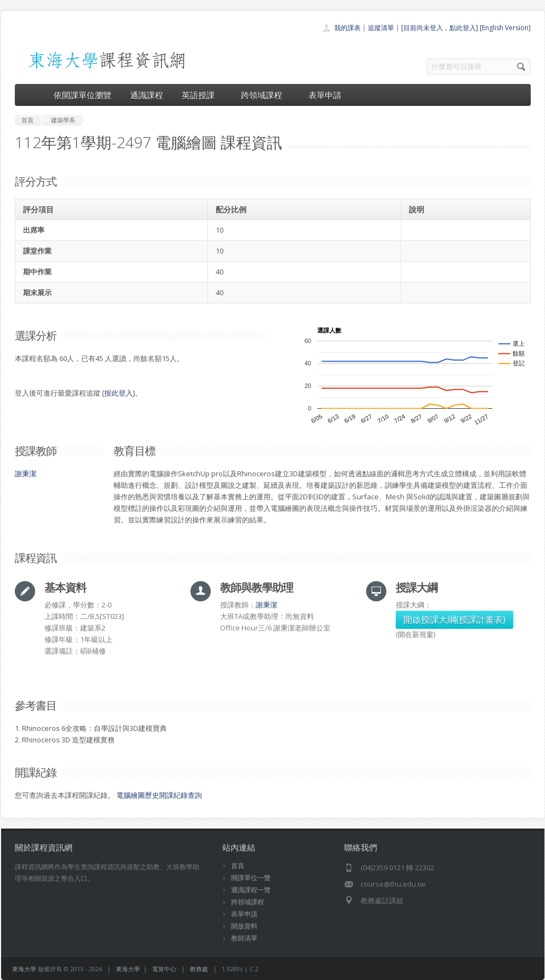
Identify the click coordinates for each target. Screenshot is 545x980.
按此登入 (119, 393)
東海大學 (24, 969)
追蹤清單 (381, 28)
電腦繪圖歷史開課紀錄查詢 (159, 795)
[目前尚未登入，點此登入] (440, 28)
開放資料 (244, 926)
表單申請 (325, 95)
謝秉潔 (26, 474)
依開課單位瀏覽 (83, 95)
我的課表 (347, 28)
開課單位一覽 (251, 878)
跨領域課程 (265, 95)
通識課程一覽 (251, 890)
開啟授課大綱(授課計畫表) (454, 619)
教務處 (199, 969)
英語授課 (202, 95)
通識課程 (147, 95)
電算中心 (164, 969)
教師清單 (244, 938)
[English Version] (505, 28)
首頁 (238, 866)
